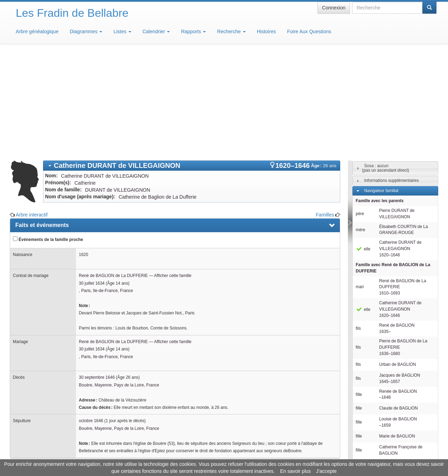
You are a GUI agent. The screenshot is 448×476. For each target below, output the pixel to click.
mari (360, 184)
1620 (83, 152)
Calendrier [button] (156, 31)
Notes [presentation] (23, 380)
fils (358, 226)
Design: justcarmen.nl (416, 436)
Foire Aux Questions (309, 31)
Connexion (334, 8)
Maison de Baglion (255, 455)
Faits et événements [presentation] (42, 122)
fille (359, 292)
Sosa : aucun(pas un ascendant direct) (385, 65)
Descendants (376, 377)
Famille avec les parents (380, 98)
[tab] (192, 63)
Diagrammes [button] (86, 31)
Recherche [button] (231, 31)
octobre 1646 (91, 318)
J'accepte (326, 471)
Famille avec (393, 165)
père (360, 111)
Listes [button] (122, 31)
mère (360, 127)
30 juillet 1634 (92, 180)
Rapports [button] (193, 31)
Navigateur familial (381, 88)
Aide (226, 455)
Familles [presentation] (27, 364)
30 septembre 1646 (97, 275)
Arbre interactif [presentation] (36, 395)
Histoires (266, 31)
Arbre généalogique (37, 31)
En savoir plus (295, 471)
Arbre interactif (32, 112)
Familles (325, 112)
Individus (372, 387)
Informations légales (195, 455)
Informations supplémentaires (391, 78)
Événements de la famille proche (48, 136)
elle (363, 146)
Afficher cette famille (173, 173)
